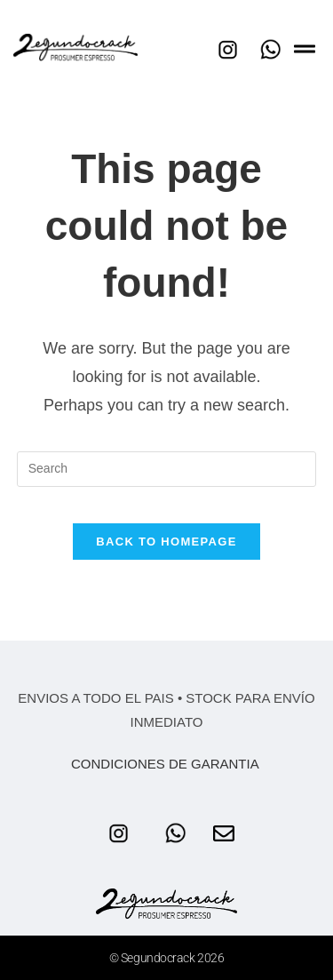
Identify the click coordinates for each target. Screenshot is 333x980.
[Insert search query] (167, 469)
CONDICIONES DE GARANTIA (166, 764)
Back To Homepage (166, 542)
